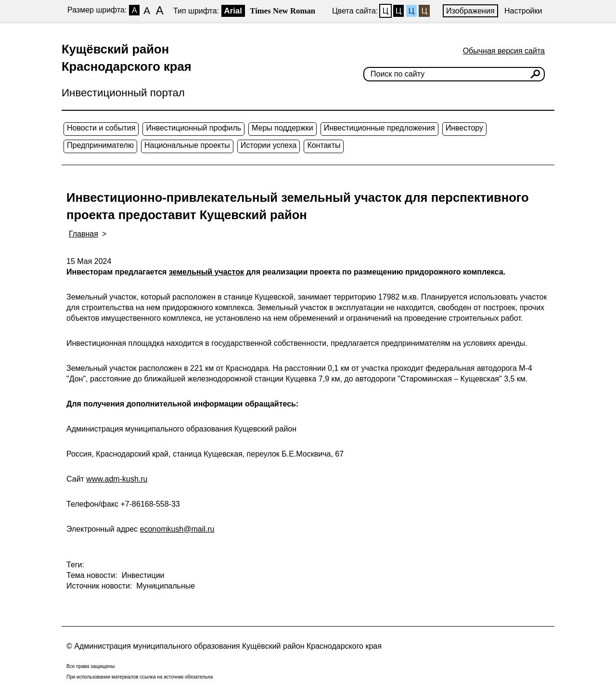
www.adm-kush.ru (117, 479)
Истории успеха (269, 145)
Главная (83, 234)
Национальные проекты (187, 145)
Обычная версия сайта (504, 51)
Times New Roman (282, 11)
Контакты (324, 145)
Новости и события (101, 128)
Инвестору (464, 128)
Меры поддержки (282, 128)
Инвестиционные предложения (379, 128)
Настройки (523, 11)
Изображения (470, 11)
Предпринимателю (100, 145)
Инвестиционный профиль (193, 128)
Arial (233, 11)
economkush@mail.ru (177, 529)
